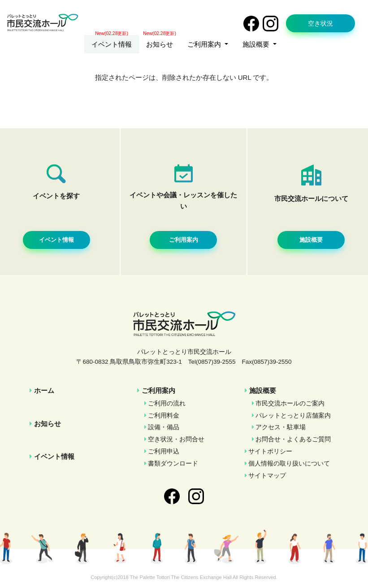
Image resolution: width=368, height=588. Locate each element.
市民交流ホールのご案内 (290, 403)
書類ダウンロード (173, 464)
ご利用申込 (164, 451)
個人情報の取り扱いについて (289, 464)
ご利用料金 (164, 416)
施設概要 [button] (257, 44)
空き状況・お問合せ (176, 439)
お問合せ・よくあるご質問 (293, 439)
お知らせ (160, 44)
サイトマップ (267, 476)
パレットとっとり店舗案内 (293, 416)
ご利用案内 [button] (205, 44)
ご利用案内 (158, 391)
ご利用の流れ (167, 403)
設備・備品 (164, 427)
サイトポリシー (270, 451)
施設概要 (263, 391)
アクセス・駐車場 (281, 427)
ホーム (44, 391)
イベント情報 (112, 44)
